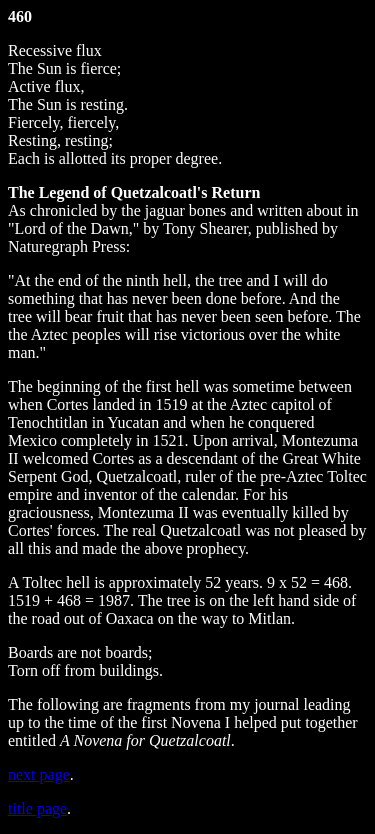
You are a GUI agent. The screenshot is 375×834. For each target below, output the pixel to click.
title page (37, 808)
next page (39, 774)
